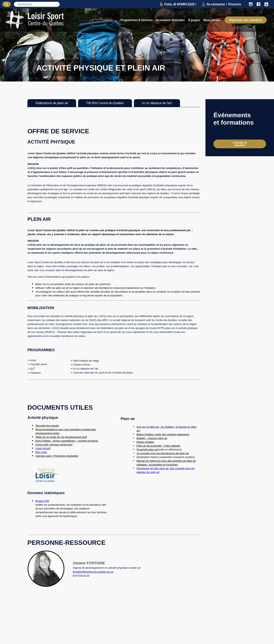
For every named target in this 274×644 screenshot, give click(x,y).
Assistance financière (170, 20)
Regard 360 (42, 501)
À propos (194, 20)
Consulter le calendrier (240, 144)
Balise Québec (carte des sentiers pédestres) (163, 434)
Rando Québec (145, 442)
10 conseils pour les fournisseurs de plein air (163, 453)
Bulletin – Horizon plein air (152, 438)
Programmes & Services (137, 20)
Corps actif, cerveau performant (54, 445)
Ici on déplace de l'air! (157, 103)
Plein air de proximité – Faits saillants (158, 446)
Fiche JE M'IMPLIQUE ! (178, 4)
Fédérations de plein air (52, 103)
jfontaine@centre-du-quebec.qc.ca (93, 572)
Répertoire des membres (246, 20)
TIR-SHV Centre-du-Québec (105, 103)
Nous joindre (212, 20)
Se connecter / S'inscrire (221, 4)
